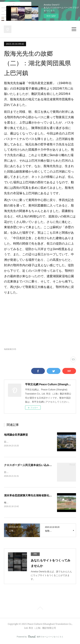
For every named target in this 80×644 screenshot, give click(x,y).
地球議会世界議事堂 (16, 435)
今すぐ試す (51, 16)
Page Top (40, 609)
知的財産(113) (10, 349)
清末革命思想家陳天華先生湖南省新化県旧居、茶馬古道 (37, 496)
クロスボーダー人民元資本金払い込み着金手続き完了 (36, 465)
